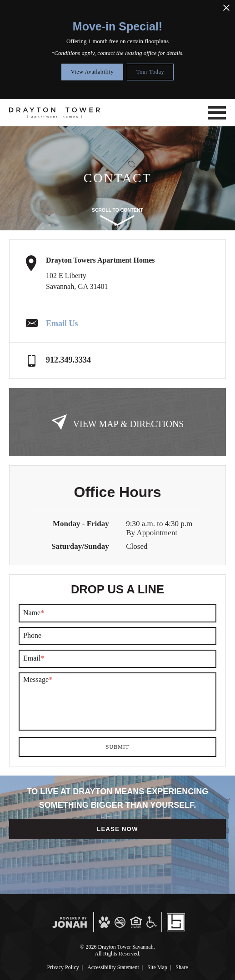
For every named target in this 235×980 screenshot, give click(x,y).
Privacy (63, 967)
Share (182, 967)
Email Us (62, 323)
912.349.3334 (68, 360)
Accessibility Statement (113, 967)
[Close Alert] (226, 8)
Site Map (157, 967)
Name (34, 613)
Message (38, 680)
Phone (32, 636)
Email (34, 658)
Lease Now (117, 829)
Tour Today (150, 72)
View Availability (92, 72)
